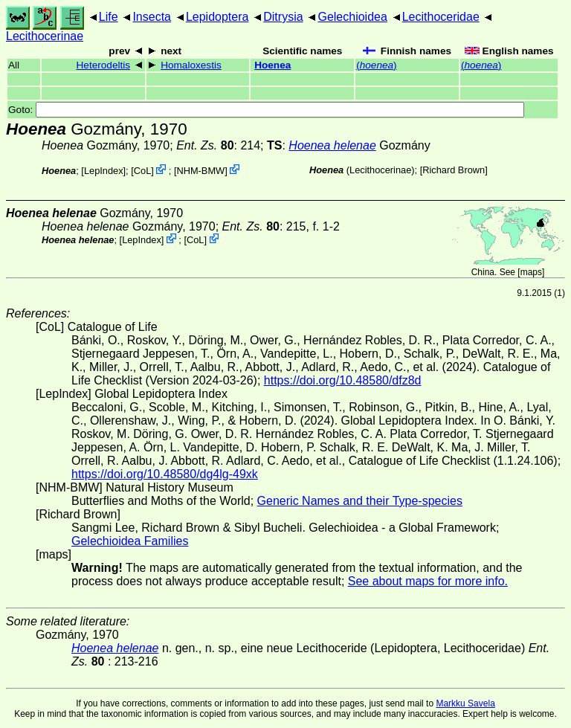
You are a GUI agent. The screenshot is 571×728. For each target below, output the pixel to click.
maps (531, 272)
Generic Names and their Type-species (360, 501)
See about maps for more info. (428, 581)
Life (109, 17)
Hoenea (272, 65)
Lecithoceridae (441, 17)
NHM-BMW (200, 171)
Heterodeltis (104, 65)
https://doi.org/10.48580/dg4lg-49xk (165, 474)
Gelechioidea (352, 17)
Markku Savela (465, 703)
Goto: (266, 110)
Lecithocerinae (45, 36)
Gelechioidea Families (130, 541)
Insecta (152, 17)
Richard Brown (454, 170)
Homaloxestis (191, 65)
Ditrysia (283, 17)
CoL (142, 171)
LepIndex (104, 171)
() (376, 65)
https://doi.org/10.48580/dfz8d (343, 380)
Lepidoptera (217, 17)
